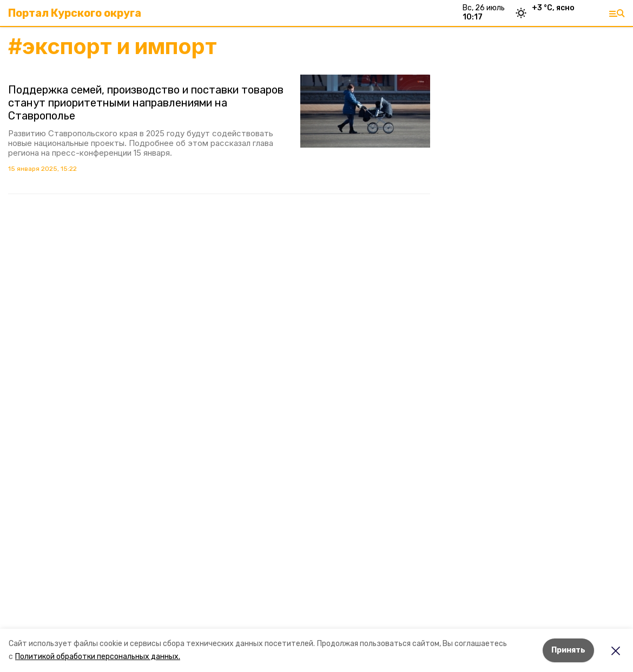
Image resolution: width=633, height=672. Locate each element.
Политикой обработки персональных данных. (98, 657)
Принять (568, 650)
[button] (365, 111)
